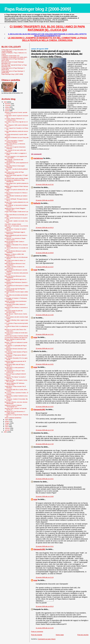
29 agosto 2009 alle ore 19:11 (45, 546)
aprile (7, 425)
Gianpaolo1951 (39, 410)
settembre (8, 109)
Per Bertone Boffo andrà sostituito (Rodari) (16, 178)
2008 (5, 432)
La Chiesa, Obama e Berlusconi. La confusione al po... (14, 119)
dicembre (8, 104)
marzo (7, 427)
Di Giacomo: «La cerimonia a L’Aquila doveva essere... (15, 239)
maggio (7, 423)
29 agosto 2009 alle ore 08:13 (45, 228)
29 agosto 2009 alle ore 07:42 (45, 184)
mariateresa (38, 158)
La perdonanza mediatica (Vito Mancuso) (16, 338)
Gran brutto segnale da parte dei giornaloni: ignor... (14, 311)
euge (35, 270)
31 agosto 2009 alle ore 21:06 (45, 628)
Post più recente (37, 635)
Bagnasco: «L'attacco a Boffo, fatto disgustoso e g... (14, 255)
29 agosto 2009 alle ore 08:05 (45, 200)
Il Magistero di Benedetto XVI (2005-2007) (14, 57)
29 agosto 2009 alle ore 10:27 (45, 267)
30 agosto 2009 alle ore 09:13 (45, 606)
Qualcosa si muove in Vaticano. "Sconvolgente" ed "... (13, 406)
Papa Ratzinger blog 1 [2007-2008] (12, 74)
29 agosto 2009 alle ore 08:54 (45, 253)
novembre (8, 105)
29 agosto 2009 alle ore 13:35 (45, 315)
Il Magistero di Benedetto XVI (10, 56)
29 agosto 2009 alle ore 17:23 (45, 430)
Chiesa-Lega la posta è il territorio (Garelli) (16, 336)
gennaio (8, 430)
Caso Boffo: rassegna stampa (13, 224)
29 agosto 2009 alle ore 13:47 (45, 348)
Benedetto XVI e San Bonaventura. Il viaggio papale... (15, 412)
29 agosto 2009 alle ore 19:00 (45, 496)
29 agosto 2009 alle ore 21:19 (45, 577)
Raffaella (37, 203)
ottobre (7, 107)
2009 (5, 102)
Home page (60, 635)
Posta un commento (37, 631)
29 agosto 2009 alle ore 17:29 (45, 444)
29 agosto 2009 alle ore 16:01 (45, 364)
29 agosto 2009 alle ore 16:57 (45, 407)
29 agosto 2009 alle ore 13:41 (45, 334)
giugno (7, 421)
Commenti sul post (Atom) (47, 639)
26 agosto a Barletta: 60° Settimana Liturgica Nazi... (14, 384)
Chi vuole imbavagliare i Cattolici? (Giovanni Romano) (14, 141)
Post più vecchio (83, 635)
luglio (7, 420)
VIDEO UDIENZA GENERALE (13, 418)
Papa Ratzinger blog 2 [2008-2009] (38, 9)
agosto (7, 111)
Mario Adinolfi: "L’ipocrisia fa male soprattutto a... (14, 160)
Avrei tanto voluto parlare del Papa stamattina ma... (14, 173)
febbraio (8, 428)
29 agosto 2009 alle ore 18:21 (45, 479)
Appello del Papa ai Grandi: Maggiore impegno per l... (15, 209)
